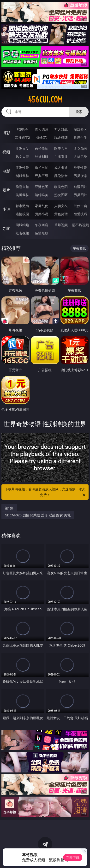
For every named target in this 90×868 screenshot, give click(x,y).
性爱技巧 (80, 214)
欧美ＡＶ (61, 148)
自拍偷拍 (42, 148)
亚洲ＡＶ (22, 148)
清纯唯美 (42, 195)
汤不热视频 (80, 225)
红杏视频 (22, 233)
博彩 (6, 133)
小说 (6, 209)
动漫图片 (80, 187)
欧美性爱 (80, 168)
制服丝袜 (22, 176)
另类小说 (42, 214)
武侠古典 (80, 206)
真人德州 (42, 129)
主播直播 (61, 157)
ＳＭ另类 (80, 157)
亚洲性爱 (22, 168)
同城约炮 (22, 225)
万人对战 (61, 129)
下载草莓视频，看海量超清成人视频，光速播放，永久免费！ (46, 492)
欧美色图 (61, 187)
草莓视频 (61, 225)
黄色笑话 (61, 214)
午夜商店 (42, 225)
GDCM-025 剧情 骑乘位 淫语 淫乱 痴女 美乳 (38, 515)
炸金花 (42, 137)
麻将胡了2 (22, 137)
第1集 (9, 508)
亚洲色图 (42, 187)
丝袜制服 (42, 157)
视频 (6, 152)
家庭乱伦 (42, 206)
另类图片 (80, 195)
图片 (6, 190)
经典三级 (42, 176)
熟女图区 (61, 195)
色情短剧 (42, 233)
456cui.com (45, 100)
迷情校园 (22, 214)
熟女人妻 (22, 157)
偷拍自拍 (42, 168)
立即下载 (73, 857)
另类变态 (80, 176)
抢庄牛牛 (80, 137)
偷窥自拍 (22, 187)
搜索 (79, 112)
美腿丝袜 (22, 195)
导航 (6, 228)
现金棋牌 (61, 137)
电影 (6, 171)
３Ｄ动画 (80, 148)
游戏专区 (80, 129)
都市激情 (22, 206)
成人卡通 (61, 168)
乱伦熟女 (61, 176)
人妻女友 (61, 206)
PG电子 (22, 129)
